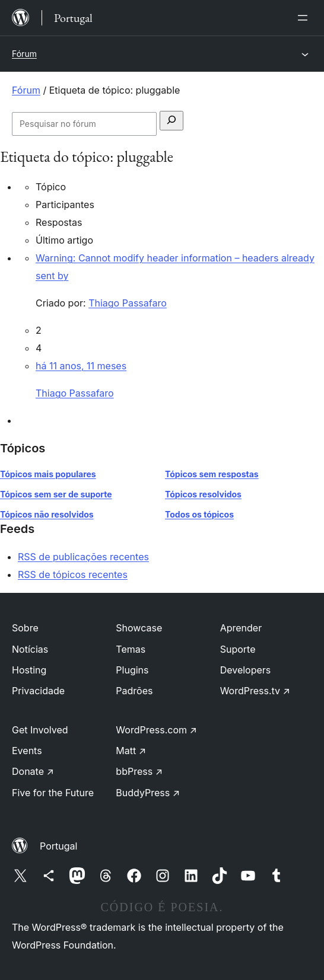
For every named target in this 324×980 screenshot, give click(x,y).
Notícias (30, 649)
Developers (246, 670)
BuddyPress (148, 793)
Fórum (24, 54)
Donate (33, 771)
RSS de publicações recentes (83, 557)
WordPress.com (156, 730)
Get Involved (40, 730)
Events (27, 751)
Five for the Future (53, 793)
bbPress (139, 771)
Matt (131, 751)
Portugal (58, 846)
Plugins (132, 670)
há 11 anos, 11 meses (81, 366)
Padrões (134, 691)
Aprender (241, 628)
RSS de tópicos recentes (73, 574)
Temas (131, 649)
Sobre (25, 628)
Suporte (238, 649)
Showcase (139, 628)
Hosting (29, 670)
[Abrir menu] (305, 18)
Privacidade (38, 691)
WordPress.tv (255, 691)
